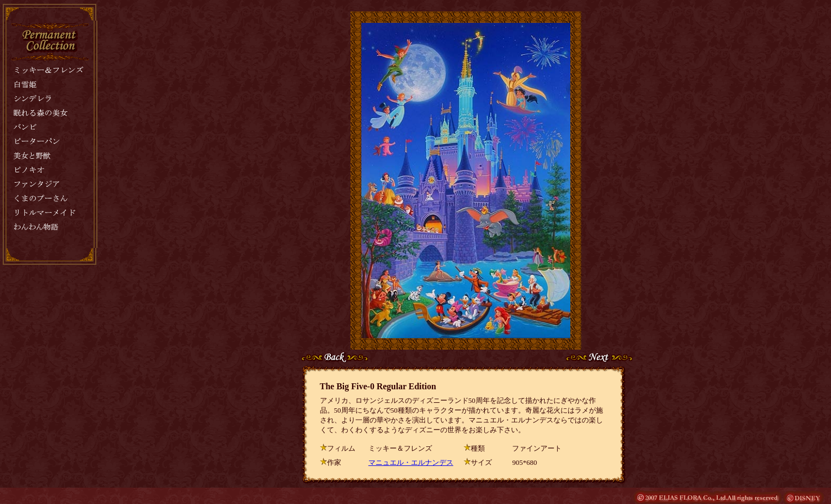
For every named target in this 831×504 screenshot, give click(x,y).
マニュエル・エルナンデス (411, 462)
